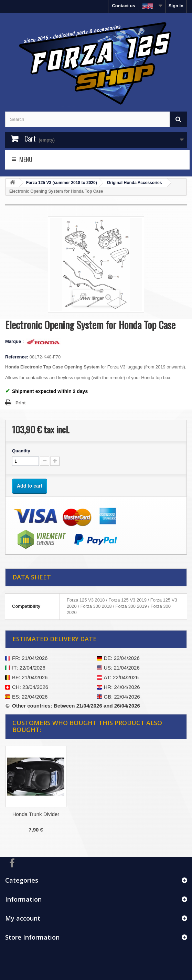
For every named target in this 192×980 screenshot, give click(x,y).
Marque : (15, 341)
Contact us (123, 6)
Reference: (17, 357)
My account (23, 918)
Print (21, 403)
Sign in (176, 6)
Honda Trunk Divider (36, 814)
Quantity (21, 451)
